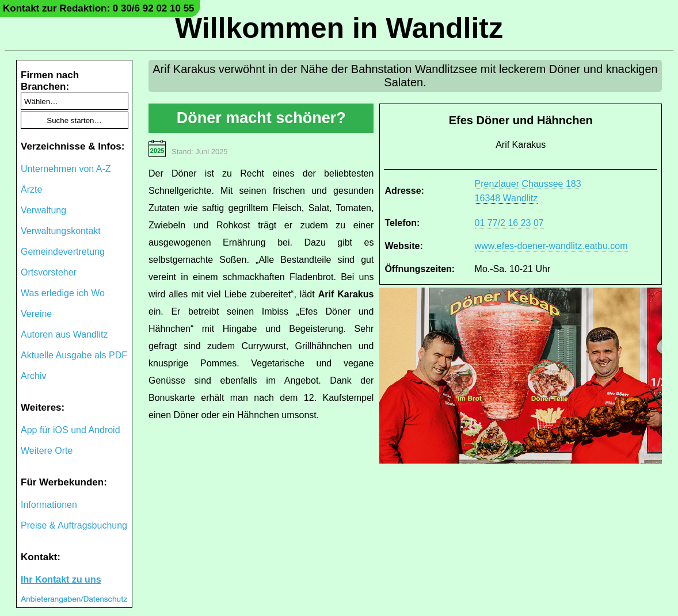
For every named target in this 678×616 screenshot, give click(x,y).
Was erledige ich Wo (63, 293)
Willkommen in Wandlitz (339, 28)
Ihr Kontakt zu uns (61, 579)
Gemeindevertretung (63, 252)
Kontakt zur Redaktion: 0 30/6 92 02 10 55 (99, 8)
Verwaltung (43, 210)
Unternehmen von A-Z (66, 169)
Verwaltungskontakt (61, 231)
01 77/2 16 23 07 (509, 223)
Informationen (49, 505)
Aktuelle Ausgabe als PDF (74, 355)
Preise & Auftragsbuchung (74, 525)
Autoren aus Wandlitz (64, 334)
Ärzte (31, 190)
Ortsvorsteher (49, 272)
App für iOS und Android (71, 430)
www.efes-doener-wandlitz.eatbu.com (551, 246)
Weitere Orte (47, 451)
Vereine (36, 314)
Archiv (33, 376)
